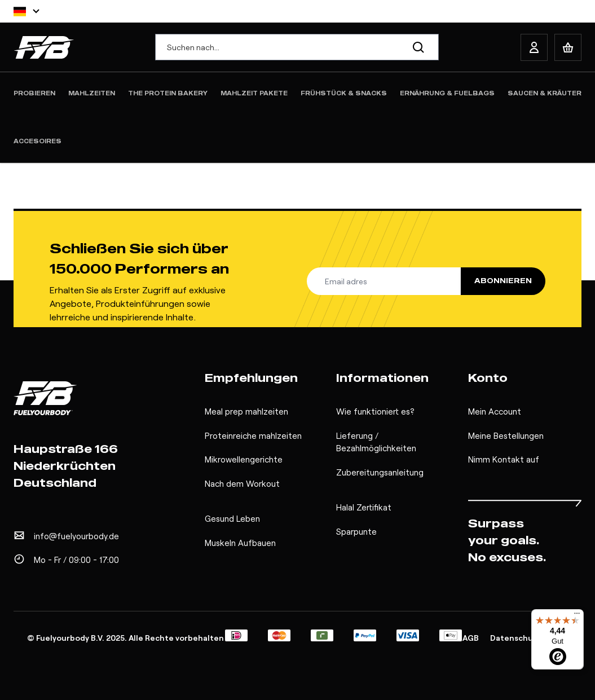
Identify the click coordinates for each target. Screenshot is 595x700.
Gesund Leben (232, 518)
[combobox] (297, 47)
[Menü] (577, 616)
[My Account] (534, 47)
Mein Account (495, 411)
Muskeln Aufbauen (240, 543)
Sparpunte (356, 531)
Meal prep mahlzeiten (246, 411)
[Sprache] (27, 11)
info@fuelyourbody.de (76, 536)
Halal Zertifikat (364, 507)
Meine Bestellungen (506, 435)
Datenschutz (516, 638)
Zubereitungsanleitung (380, 472)
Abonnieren (503, 281)
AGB (471, 638)
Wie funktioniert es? (375, 411)
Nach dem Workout (242, 483)
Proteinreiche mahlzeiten (253, 435)
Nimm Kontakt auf (504, 459)
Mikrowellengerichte (244, 459)
